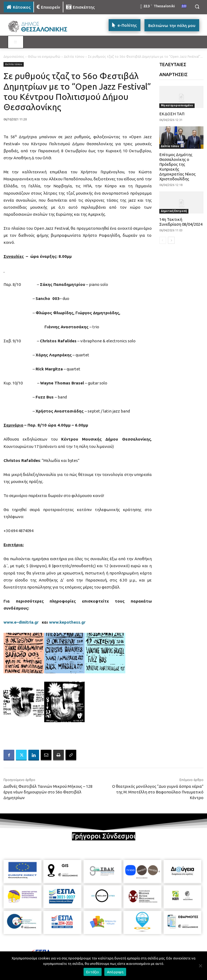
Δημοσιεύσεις (14, 57)
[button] (197, 7)
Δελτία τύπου (74, 57)
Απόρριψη (115, 972)
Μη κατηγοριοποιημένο (177, 105)
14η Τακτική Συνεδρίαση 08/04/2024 (181, 222)
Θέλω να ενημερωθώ (44, 57)
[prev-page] (163, 240)
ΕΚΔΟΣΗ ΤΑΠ (172, 114)
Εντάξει (93, 972)
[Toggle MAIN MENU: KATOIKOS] (16, 42)
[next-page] (171, 240)
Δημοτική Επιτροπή (174, 211)
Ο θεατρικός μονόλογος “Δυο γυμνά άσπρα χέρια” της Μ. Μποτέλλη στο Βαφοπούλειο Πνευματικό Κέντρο (158, 792)
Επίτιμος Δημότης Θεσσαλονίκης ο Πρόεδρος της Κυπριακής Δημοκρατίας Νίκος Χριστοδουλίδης (177, 167)
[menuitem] (184, 6)
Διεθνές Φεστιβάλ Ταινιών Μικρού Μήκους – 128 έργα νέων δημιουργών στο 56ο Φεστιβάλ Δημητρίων (48, 792)
